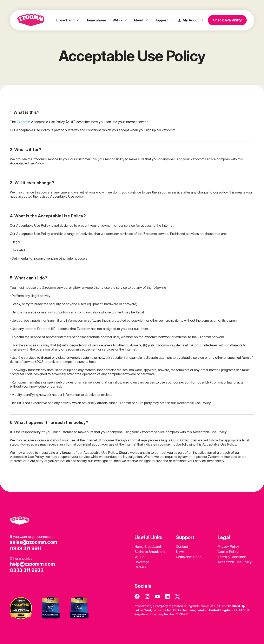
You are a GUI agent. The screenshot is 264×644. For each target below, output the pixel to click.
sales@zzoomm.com (34, 542)
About (141, 20)
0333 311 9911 (26, 548)
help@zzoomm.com (32, 564)
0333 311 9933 (27, 570)
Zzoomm (23, 122)
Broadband (68, 20)
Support (163, 20)
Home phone (96, 20)
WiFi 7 (120, 20)
